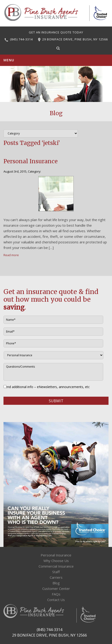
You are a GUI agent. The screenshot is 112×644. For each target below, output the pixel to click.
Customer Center (56, 588)
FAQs (56, 594)
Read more (11, 255)
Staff (56, 572)
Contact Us (56, 600)
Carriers (56, 577)
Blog (56, 583)
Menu (9, 60)
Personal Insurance (31, 161)
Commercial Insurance (56, 566)
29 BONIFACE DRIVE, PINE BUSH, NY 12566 (75, 39)
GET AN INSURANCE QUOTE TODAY (56, 32)
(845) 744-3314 (21, 39)
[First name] (53, 320)
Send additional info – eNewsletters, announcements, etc (47, 387)
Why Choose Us (56, 561)
